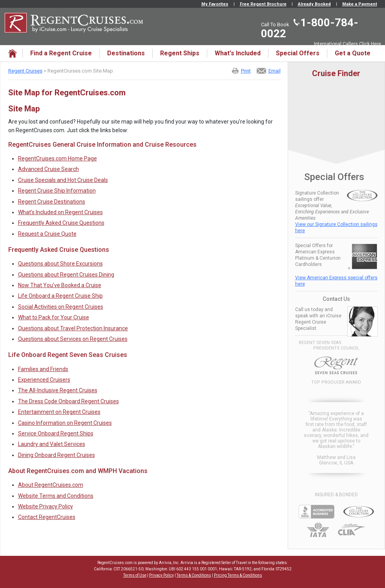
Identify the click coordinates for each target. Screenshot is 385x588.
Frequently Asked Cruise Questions (61, 223)
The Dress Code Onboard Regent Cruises (68, 401)
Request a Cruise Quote (47, 234)
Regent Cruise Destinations (52, 202)
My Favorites (215, 4)
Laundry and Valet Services (52, 444)
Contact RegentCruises (47, 517)
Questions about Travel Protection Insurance (73, 328)
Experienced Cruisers (44, 380)
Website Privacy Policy (46, 506)
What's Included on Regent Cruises (60, 212)
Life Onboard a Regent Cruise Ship (60, 296)
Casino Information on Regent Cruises (65, 423)
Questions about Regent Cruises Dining (66, 275)
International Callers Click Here (348, 44)
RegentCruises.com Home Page (57, 158)
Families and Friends (43, 369)
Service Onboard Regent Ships (56, 433)
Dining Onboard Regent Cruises (57, 455)
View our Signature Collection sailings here (336, 228)
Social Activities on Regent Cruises (61, 307)
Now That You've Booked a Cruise (60, 285)
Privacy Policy (161, 575)
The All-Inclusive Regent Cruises (58, 390)
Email (275, 71)
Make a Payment (360, 4)
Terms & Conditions (194, 575)
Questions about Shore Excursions (60, 264)
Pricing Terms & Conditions (238, 575)
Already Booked (314, 4)
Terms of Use (135, 575)
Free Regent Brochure (263, 4)
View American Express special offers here (336, 281)
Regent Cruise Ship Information (57, 191)
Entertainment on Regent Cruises (59, 412)
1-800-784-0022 (310, 28)
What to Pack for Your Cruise (54, 317)
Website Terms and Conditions (56, 496)
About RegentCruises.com (51, 485)
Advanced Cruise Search (48, 169)
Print (246, 71)
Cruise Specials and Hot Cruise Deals (63, 180)
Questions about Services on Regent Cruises (73, 339)
